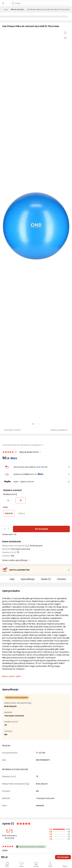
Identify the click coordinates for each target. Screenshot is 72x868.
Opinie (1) (46, 579)
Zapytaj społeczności (29, 452)
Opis (12, 579)
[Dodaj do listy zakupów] (65, 33)
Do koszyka (41, 529)
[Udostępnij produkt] (65, 38)
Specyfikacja (28, 579)
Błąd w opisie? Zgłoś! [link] (12, 676)
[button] (36, 226)
